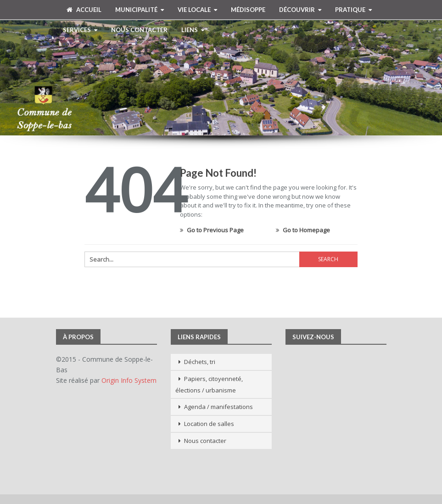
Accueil (84, 10)
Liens (190, 30)
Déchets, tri (200, 362)
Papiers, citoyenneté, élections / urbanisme (209, 384)
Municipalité (136, 10)
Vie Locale (194, 10)
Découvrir (297, 10)
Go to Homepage (303, 230)
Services (77, 30)
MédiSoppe (248, 10)
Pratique (350, 10)
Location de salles (209, 424)
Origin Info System (129, 380)
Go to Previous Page (212, 230)
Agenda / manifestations (218, 407)
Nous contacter (139, 30)
